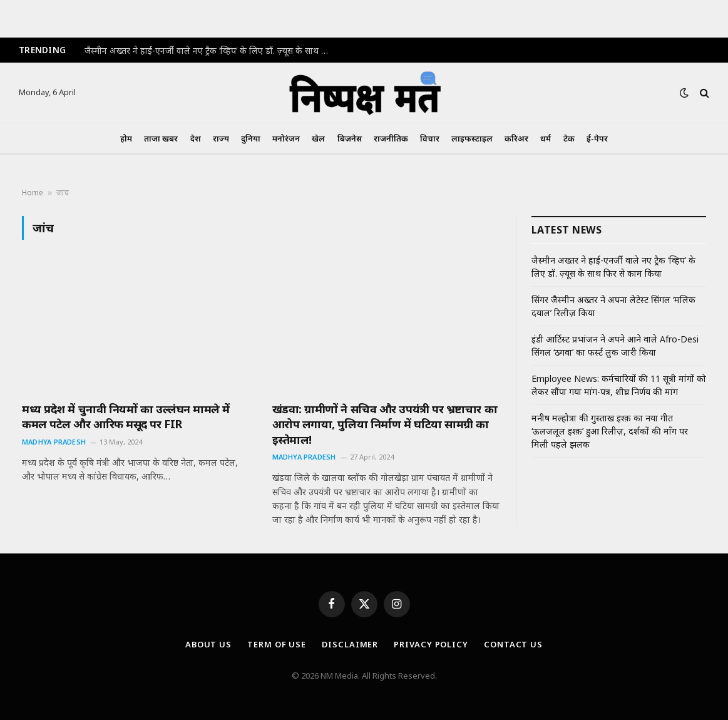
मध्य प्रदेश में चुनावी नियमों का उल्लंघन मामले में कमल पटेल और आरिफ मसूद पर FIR (126, 416)
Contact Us (513, 644)
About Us (208, 644)
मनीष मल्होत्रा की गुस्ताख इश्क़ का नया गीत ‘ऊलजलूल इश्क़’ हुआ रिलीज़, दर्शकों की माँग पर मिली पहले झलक (610, 431)
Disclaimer (350, 644)
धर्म (546, 138)
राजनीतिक (391, 138)
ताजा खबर (161, 138)
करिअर (516, 138)
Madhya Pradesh (54, 442)
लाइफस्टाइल (472, 138)
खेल (318, 138)
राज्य (221, 138)
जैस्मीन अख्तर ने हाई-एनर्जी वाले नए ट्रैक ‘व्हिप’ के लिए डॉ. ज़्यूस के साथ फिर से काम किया (210, 51)
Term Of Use (277, 644)
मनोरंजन (286, 138)
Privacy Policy (431, 644)
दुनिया (251, 138)
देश (196, 138)
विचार (430, 138)
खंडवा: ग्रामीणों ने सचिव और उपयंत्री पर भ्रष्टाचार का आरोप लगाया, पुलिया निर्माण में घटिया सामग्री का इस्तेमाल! (385, 424)
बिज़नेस (350, 138)
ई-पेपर (597, 138)
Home (33, 193)
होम (126, 138)
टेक (569, 138)
